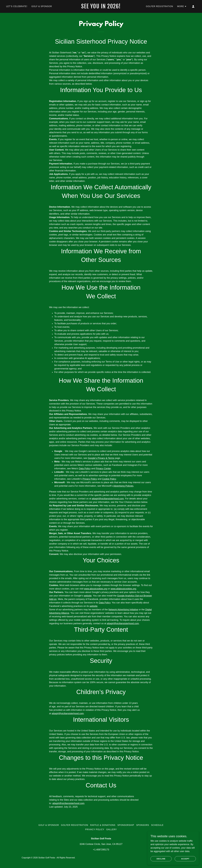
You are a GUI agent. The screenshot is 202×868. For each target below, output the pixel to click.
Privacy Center (103, 469)
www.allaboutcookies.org (123, 589)
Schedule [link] (157, 825)
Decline (161, 859)
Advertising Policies (123, 486)
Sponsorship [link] (126, 825)
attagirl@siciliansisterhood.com (108, 499)
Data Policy (85, 469)
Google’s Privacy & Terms (101, 458)
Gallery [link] (111, 829)
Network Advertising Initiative (123, 610)
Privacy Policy (90, 479)
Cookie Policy (109, 479)
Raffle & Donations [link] (103, 825)
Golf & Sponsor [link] (42, 6)
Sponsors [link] (143, 825)
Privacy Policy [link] (95, 829)
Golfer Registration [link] (160, 6)
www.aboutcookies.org (96, 589)
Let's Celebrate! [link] (17, 6)
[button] (182, 6)
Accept (185, 859)
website (88, 596)
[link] (101, 8)
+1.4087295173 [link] (101, 850)
